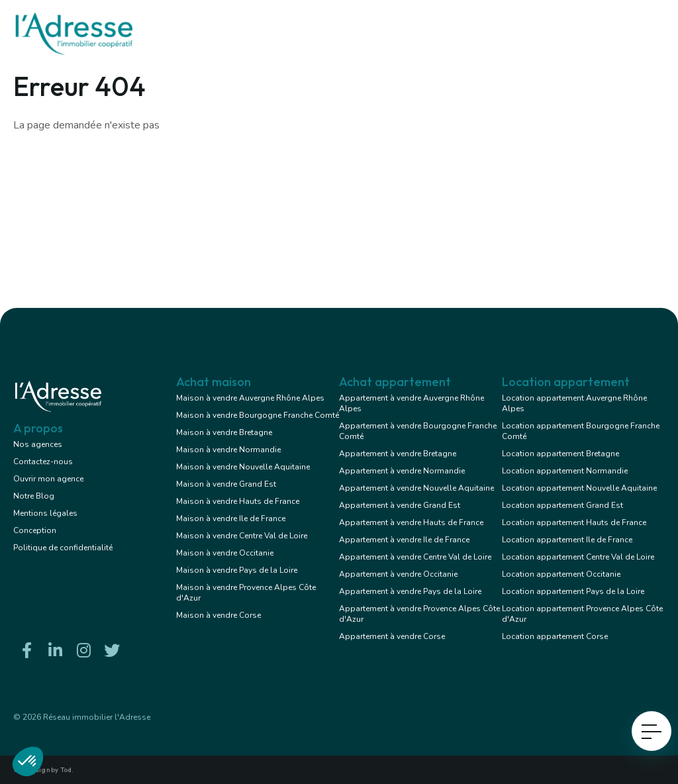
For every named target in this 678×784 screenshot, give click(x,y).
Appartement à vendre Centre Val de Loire (415, 557)
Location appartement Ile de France (567, 540)
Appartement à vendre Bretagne (398, 454)
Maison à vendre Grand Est (226, 484)
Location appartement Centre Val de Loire (578, 557)
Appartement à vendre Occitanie (398, 574)
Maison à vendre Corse (218, 615)
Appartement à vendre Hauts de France (411, 522)
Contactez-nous (43, 462)
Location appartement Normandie (565, 471)
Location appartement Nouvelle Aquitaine (579, 488)
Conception (35, 530)
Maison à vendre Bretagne (224, 432)
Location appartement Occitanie (561, 574)
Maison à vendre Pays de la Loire (237, 570)
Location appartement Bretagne (560, 454)
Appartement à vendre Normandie (402, 471)
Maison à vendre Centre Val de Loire (242, 536)
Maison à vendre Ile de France (231, 518)
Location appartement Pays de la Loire (573, 591)
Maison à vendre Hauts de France (238, 501)
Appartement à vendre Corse (392, 636)
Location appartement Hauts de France (574, 522)
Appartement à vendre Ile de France (404, 540)
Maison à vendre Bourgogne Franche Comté (258, 415)
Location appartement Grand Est (562, 505)
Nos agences (38, 444)
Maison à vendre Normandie (228, 450)
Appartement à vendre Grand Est (400, 505)
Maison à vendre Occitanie (225, 553)
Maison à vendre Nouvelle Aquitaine (243, 467)
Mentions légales (45, 513)
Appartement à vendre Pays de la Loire (410, 591)
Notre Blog (34, 496)
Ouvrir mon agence (48, 479)
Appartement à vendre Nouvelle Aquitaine (416, 488)
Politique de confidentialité (63, 548)
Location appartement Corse (555, 636)
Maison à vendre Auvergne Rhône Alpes (250, 398)
